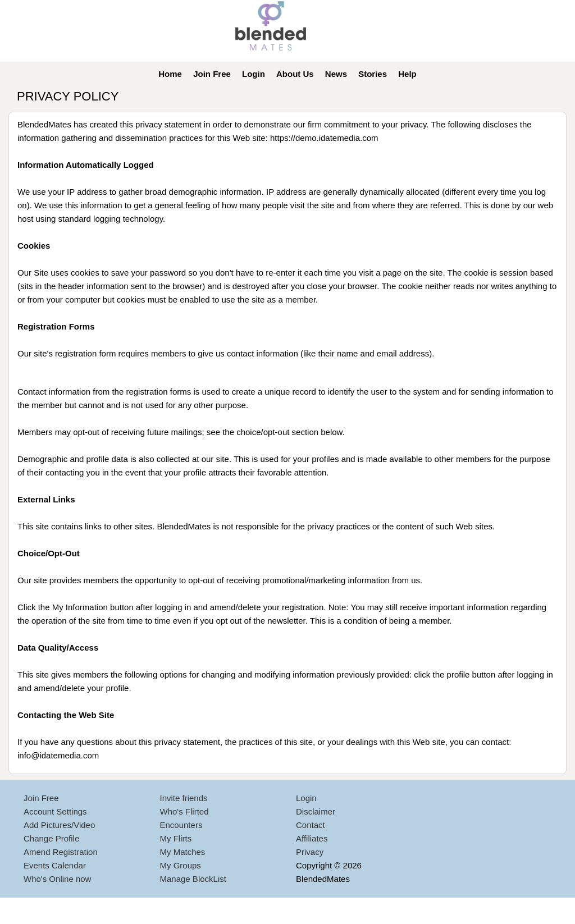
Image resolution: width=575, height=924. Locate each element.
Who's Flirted (184, 811)
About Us (295, 74)
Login (254, 74)
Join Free (212, 74)
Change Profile (51, 838)
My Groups (181, 865)
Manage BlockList (193, 879)
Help (407, 74)
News (336, 74)
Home (170, 74)
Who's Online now (57, 879)
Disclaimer (316, 811)
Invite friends (184, 798)
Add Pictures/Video (59, 825)
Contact (311, 825)
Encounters (181, 825)
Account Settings (55, 811)
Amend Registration (61, 852)
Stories (373, 74)
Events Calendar (55, 865)
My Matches (183, 852)
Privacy (310, 852)
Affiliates (312, 838)
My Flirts (176, 838)
